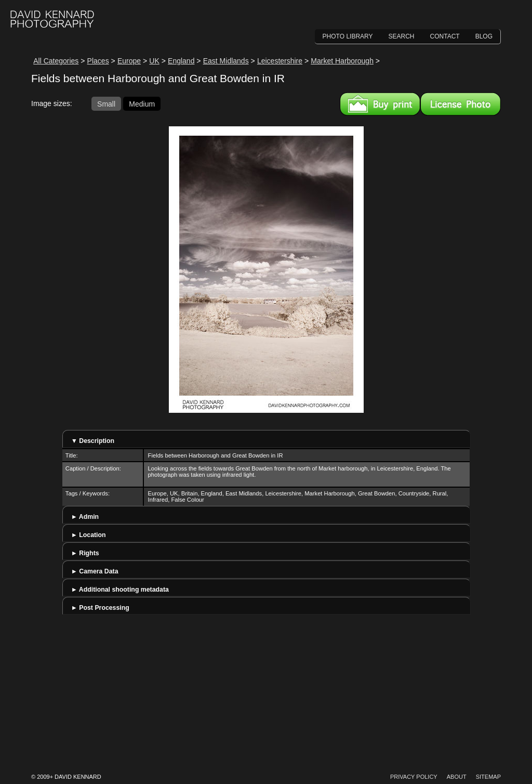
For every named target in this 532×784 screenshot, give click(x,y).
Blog (484, 36)
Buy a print (380, 104)
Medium (142, 103)
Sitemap (488, 777)
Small (106, 103)
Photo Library (348, 36)
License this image (461, 104)
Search (402, 36)
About (457, 777)
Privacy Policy (414, 777)
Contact (445, 36)
